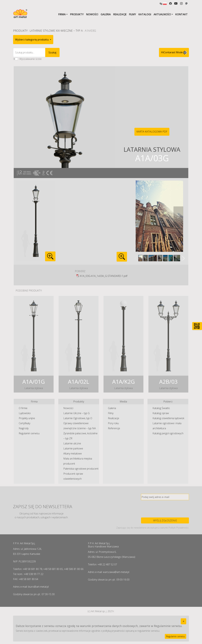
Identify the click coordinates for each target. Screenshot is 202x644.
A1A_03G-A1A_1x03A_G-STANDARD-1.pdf (104, 276)
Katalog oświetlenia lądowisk (168, 418)
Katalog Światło (161, 408)
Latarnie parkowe (73, 448)
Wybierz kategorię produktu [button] (32, 40)
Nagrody (24, 428)
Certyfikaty (25, 423)
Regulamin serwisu (29, 433)
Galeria (106, 14)
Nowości (92, 14)
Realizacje (120, 14)
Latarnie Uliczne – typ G (76, 413)
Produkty (77, 14)
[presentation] (165, 509)
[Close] (183, 621)
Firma (62, 14)
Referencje (114, 428)
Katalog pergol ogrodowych (168, 433)
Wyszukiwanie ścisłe (30, 59)
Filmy (133, 14)
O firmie (23, 408)
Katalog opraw (161, 413)
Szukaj (52, 52)
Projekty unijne (27, 418)
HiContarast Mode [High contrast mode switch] (174, 52)
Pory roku (113, 423)
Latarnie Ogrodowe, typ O (78, 418)
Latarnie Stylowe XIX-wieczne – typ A (56, 31)
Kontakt (182, 14)
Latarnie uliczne (72, 443)
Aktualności (162, 14)
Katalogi (145, 14)
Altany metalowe (73, 453)
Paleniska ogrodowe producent (81, 469)
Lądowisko (25, 413)
